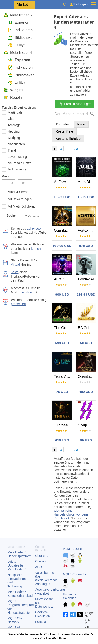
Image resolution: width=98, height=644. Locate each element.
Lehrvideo (34, 229)
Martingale (15, 112)
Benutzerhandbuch (21, 594)
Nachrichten (16, 144)
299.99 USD (86, 294)
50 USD (86, 343)
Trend (12, 150)
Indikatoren (20, 30)
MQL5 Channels (74, 574)
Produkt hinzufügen (74, 104)
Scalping (14, 138)
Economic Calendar (70, 596)
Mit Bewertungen (20, 199)
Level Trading (17, 157)
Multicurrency (17, 169)
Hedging (14, 131)
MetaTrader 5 (18, 15)
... (68, 149)
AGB (39, 567)
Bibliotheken (21, 38)
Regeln (13, 97)
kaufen (36, 249)
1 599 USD (62, 197)
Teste (15, 272)
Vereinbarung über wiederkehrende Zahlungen (47, 578)
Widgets (13, 90)
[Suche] (92, 114)
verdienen (29, 292)
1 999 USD (86, 197)
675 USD (86, 246)
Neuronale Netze (20, 163)
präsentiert (18, 304)
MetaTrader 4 (18, 52)
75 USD (62, 392)
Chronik (41, 561)
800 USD (62, 294)
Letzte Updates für (17, 565)
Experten (19, 22)
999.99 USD (62, 246)
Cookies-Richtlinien (43, 614)
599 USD (62, 343)
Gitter (12, 119)
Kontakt (40, 622)
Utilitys (17, 45)
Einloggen (81, 4)
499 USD (86, 392)
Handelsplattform (20, 554)
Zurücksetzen (33, 216)
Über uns (42, 556)
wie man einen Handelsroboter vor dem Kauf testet (71, 514)
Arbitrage (14, 125)
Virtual (16, 264)
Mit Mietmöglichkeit (21, 206)
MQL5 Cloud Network (16, 620)
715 (76, 149)
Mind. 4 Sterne (18, 192)
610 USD (62, 440)
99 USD (86, 440)
